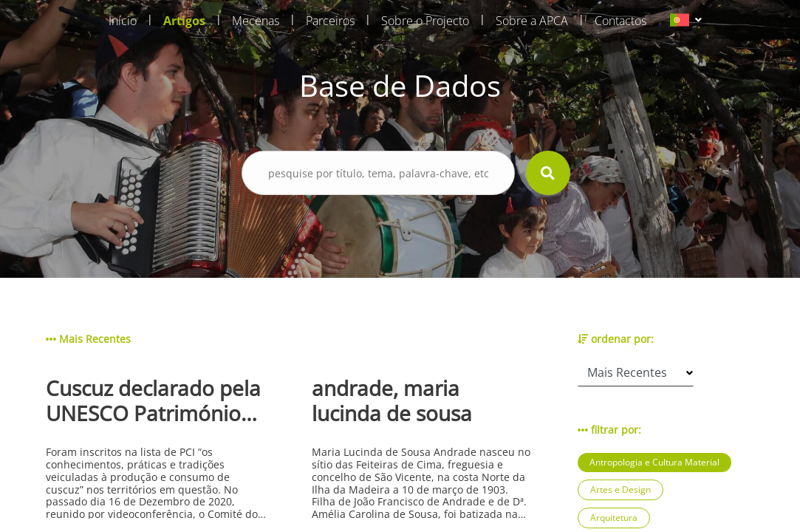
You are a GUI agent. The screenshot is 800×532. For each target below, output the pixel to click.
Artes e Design (620, 490)
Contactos (620, 21)
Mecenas (256, 21)
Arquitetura (614, 518)
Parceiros (330, 21)
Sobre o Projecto (425, 21)
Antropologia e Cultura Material (654, 462)
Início (123, 21)
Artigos (184, 21)
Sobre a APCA (532, 21)
